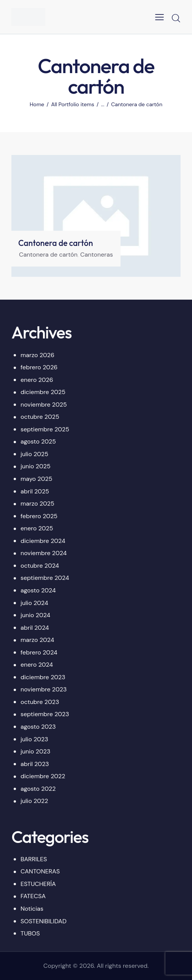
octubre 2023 (40, 702)
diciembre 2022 (43, 776)
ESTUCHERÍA (38, 884)
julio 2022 (34, 801)
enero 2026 (37, 380)
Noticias (32, 909)
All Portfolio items (72, 104)
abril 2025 (35, 491)
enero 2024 (37, 665)
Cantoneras (97, 255)
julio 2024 (34, 603)
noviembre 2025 (44, 405)
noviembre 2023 (44, 689)
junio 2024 (35, 615)
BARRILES (34, 859)
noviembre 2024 (44, 553)
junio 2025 (36, 466)
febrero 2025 (39, 516)
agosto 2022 (38, 789)
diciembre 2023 (43, 677)
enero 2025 (37, 528)
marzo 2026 (37, 355)
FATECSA (33, 896)
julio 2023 (34, 739)
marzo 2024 (37, 640)
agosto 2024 (38, 590)
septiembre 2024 (45, 578)
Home (37, 104)
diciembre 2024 (43, 541)
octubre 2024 (40, 566)
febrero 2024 (39, 652)
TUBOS (30, 933)
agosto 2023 (38, 727)
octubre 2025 (40, 417)
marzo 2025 (37, 504)
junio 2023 (35, 751)
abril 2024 (35, 628)
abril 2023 (35, 764)
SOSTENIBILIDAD (44, 921)
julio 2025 (34, 454)
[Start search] (176, 18)
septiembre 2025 (45, 429)
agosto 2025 (38, 441)
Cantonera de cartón (56, 243)
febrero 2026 (39, 367)
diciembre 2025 (43, 392)
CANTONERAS (40, 871)
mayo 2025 (36, 479)
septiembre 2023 (45, 714)
